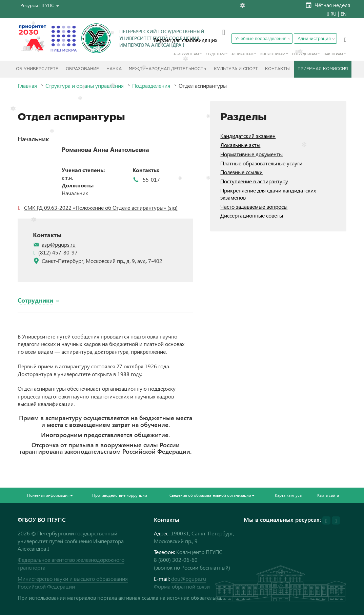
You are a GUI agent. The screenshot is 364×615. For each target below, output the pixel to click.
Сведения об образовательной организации (212, 495)
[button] (40, 5)
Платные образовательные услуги (261, 163)
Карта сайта (328, 495)
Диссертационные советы (252, 215)
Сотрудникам (305, 54)
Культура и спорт (236, 69)
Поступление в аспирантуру (254, 181)
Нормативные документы (251, 154)
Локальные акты (240, 145)
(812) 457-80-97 (58, 252)
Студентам (215, 54)
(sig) (172, 208)
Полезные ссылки (241, 172)
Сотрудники (35, 300)
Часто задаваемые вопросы (254, 207)
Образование (82, 69)
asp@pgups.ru (59, 244)
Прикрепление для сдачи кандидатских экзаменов (268, 194)
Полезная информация (50, 495)
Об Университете (37, 69)
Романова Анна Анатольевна (105, 149)
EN (343, 14)
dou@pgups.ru (189, 579)
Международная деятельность (167, 69)
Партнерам (333, 54)
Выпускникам (273, 54)
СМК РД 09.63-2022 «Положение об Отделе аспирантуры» (95, 208)
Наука (114, 69)
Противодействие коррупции (120, 495)
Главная (27, 86)
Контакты (277, 69)
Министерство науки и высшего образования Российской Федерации (73, 582)
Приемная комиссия (323, 69)
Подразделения (151, 86)
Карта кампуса (288, 495)
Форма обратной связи (182, 586)
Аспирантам (242, 54)
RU (333, 14)
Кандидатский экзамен (248, 136)
